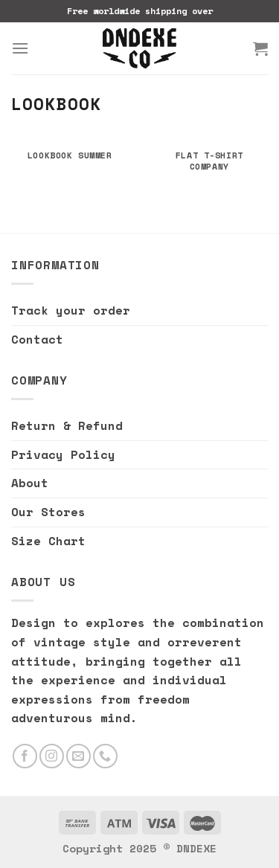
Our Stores (48, 512)
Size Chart (48, 541)
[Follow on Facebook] (25, 756)
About (30, 483)
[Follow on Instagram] (52, 756)
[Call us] (105, 756)
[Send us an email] (78, 756)
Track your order (71, 310)
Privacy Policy (63, 454)
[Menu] (20, 48)
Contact (37, 339)
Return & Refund (67, 425)
